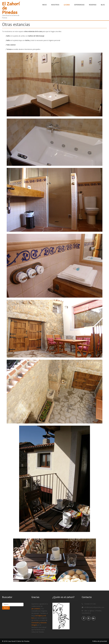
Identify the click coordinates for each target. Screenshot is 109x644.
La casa (67, 5)
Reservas (93, 5)
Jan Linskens (36, 609)
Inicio (45, 5)
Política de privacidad (100, 641)
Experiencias (79, 5)
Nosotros (55, 5)
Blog (103, 5)
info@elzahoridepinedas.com (94, 607)
